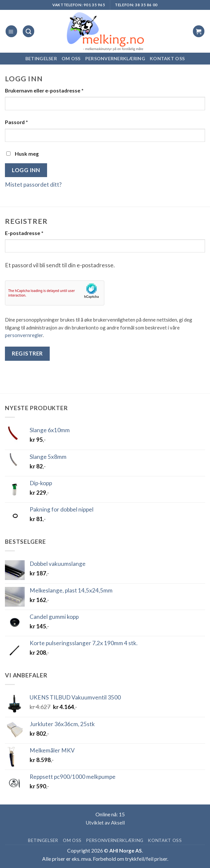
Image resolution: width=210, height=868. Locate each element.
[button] (11, 31)
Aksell (118, 823)
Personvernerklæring (115, 58)
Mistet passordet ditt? (33, 184)
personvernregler (24, 335)
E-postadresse (24, 233)
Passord (16, 122)
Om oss (71, 58)
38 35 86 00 (146, 5)
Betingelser (41, 58)
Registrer (27, 353)
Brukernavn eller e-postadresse (44, 91)
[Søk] (28, 31)
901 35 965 (94, 5)
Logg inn (26, 170)
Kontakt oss (167, 58)
